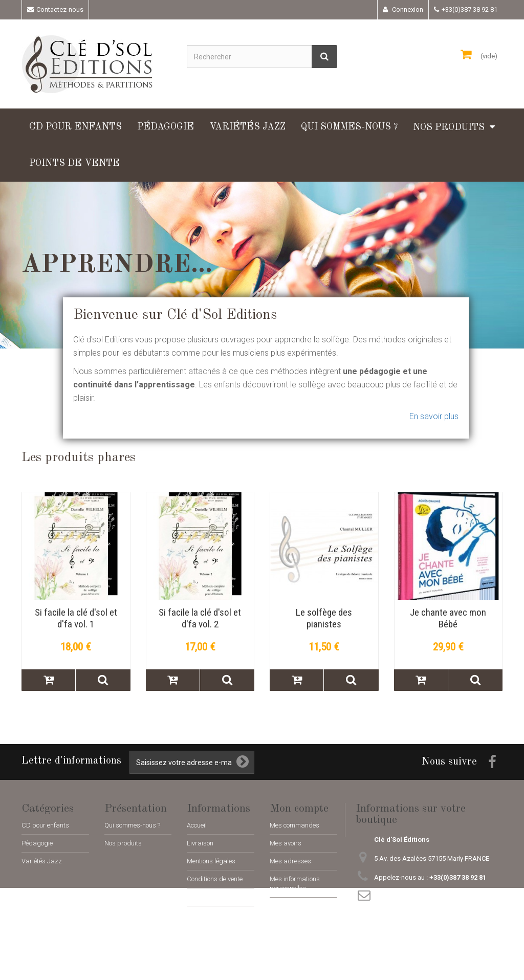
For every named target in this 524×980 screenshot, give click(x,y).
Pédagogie (166, 127)
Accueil (197, 825)
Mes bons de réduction (302, 906)
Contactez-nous (60, 9)
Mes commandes (294, 825)
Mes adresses (290, 861)
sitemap (199, 915)
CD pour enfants (75, 127)
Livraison (200, 843)
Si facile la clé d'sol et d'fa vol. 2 (200, 618)
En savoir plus (434, 416)
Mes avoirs (286, 843)
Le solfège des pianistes (324, 618)
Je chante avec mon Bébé (448, 618)
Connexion (407, 9)
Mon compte (299, 809)
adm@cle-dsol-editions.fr (439, 896)
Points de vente (74, 163)
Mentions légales (211, 861)
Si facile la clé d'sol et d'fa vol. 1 (76, 618)
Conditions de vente (215, 879)
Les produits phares (79, 458)
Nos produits (449, 127)
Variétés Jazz (247, 127)
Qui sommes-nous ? (349, 127)
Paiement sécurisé (213, 897)
